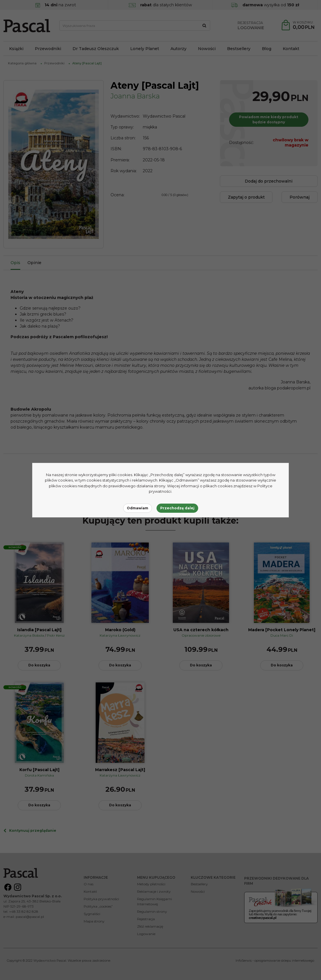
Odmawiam (138, 508)
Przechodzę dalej (177, 508)
